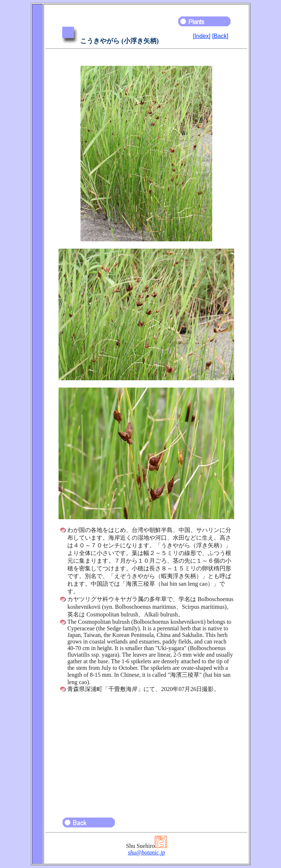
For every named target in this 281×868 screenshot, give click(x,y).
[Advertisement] (146, 752)
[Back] (220, 36)
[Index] (202, 36)
